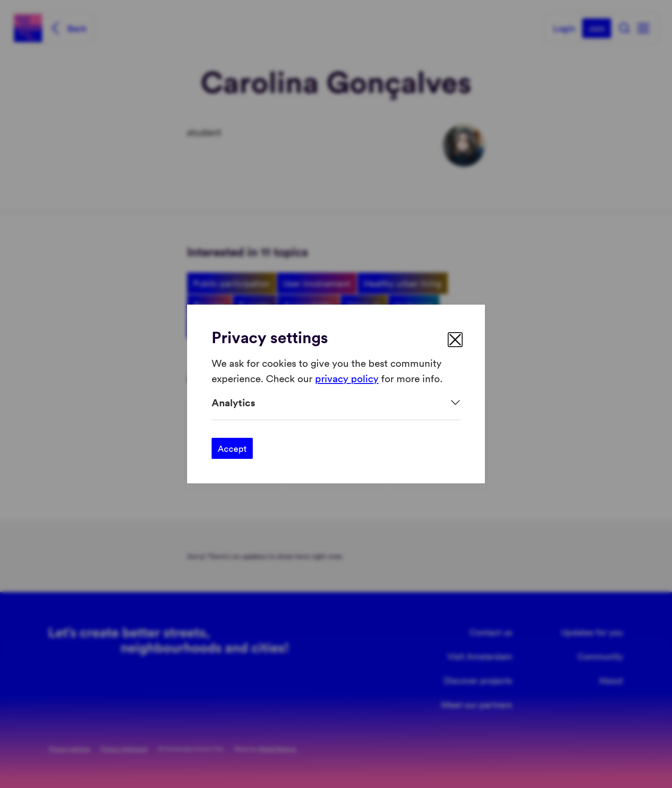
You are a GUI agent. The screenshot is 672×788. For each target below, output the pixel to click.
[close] (455, 340)
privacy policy (347, 378)
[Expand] (336, 403)
